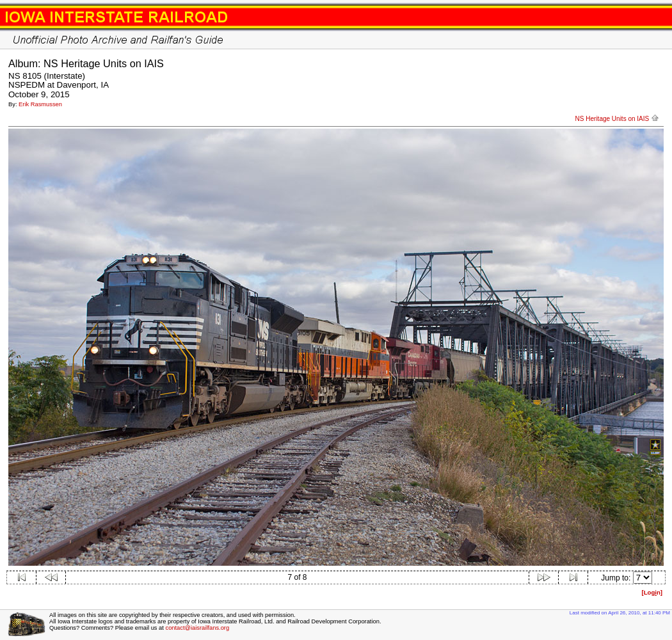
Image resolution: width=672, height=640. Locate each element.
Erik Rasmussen (40, 104)
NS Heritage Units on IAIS (617, 119)
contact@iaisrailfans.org (197, 628)
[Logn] (652, 592)
